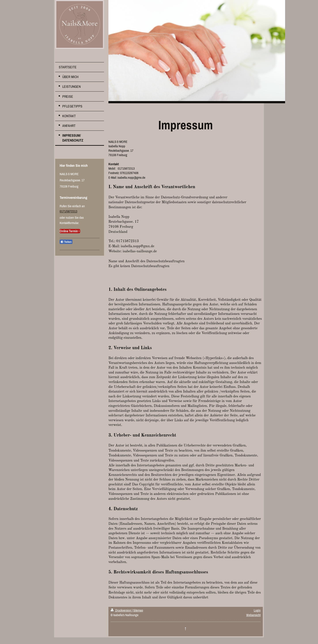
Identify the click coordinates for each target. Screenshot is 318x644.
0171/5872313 (68, 211)
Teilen (66, 242)
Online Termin (69, 231)
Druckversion (121, 610)
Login (257, 610)
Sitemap (138, 610)
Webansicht (253, 615)
